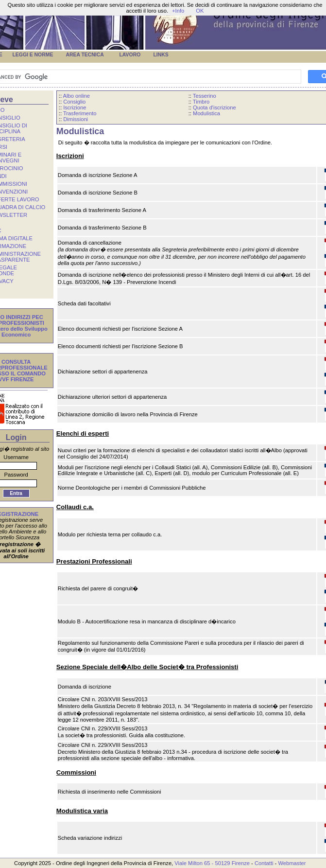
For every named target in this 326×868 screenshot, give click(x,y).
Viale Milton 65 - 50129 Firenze (212, 863)
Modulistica (206, 113)
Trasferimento (80, 113)
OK (200, 11)
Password (16, 475)
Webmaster (292, 863)
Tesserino (205, 96)
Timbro (201, 102)
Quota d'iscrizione (214, 107)
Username (16, 457)
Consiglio (74, 102)
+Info (178, 11)
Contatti (264, 863)
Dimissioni (76, 119)
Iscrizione (75, 107)
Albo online (77, 96)
